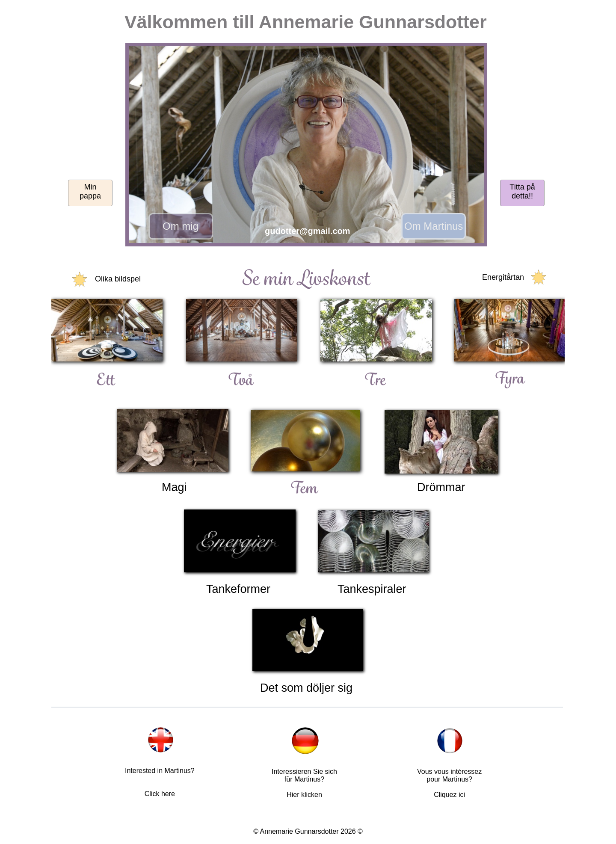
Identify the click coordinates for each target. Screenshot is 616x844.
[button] (307, 146)
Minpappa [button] (90, 191)
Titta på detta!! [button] (522, 191)
